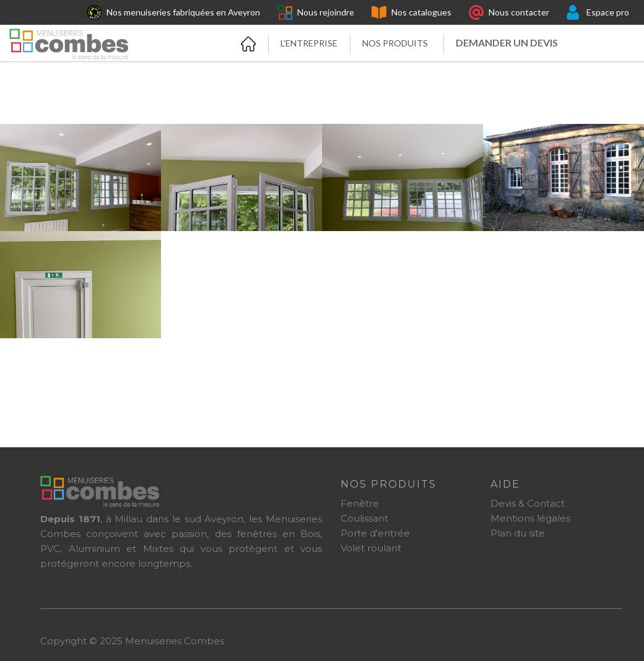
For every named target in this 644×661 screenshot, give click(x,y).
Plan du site (518, 533)
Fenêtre (360, 503)
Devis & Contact (528, 503)
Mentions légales (530, 518)
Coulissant (364, 518)
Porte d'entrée (375, 533)
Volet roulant (371, 548)
